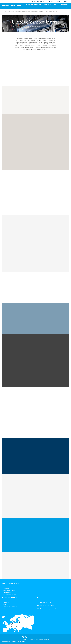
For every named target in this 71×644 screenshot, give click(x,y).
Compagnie (6, 602)
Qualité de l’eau (7, 592)
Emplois (5, 610)
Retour (6, 11)
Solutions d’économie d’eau (10, 594)
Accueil (16, 11)
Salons (5, 604)
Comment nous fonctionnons (10, 606)
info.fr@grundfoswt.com (47, 606)
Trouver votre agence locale (48, 609)
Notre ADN (6, 608)
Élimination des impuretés (9, 590)
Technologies (6, 588)
